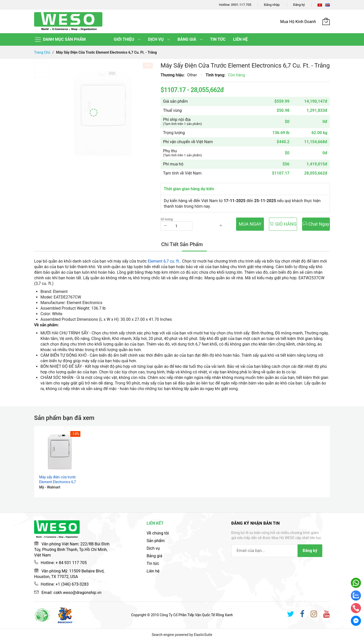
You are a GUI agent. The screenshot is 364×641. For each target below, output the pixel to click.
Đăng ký (299, 5)
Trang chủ (42, 52)
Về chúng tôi (158, 533)
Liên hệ (153, 571)
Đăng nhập (272, 5)
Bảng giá (154, 556)
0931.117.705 (241, 5)
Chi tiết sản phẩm (182, 245)
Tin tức (153, 563)
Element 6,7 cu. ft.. (165, 261)
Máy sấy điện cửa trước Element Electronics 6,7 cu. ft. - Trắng (58, 482)
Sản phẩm (156, 541)
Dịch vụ (153, 548)
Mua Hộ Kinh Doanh (298, 22)
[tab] (182, 245)
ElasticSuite (203, 635)
